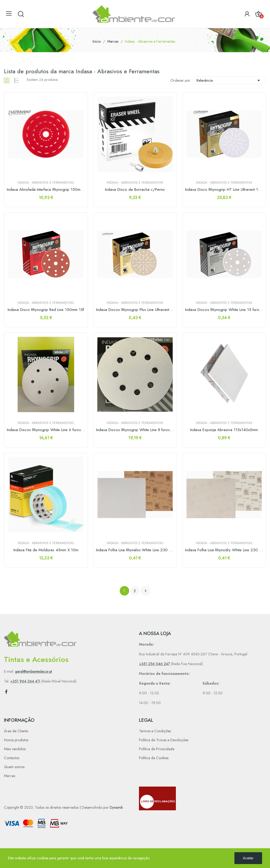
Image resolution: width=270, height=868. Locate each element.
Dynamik (116, 807)
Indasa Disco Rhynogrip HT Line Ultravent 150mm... (224, 190)
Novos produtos (16, 740)
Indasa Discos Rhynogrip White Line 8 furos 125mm (135, 430)
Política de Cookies (154, 758)
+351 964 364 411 (25, 681)
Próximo (146, 591)
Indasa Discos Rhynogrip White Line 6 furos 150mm (46, 430)
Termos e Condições (155, 731)
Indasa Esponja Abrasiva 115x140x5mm (224, 430)
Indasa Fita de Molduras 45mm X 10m (46, 550)
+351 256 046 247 (154, 664)
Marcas (9, 776)
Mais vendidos (15, 749)
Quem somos (14, 767)
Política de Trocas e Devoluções (164, 740)
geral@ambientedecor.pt (33, 671)
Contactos (12, 758)
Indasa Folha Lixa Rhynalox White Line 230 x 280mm (135, 550)
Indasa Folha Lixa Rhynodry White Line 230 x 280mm (224, 550)
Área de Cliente (16, 731)
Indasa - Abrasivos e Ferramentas (46, 183)
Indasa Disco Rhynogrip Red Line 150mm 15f (46, 310)
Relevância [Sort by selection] (229, 80)
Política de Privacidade (157, 749)
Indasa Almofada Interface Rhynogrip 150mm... (46, 190)
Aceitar (248, 858)
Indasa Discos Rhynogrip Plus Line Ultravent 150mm (135, 310)
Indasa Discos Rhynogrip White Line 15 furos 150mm (224, 310)
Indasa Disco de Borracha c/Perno (135, 190)
